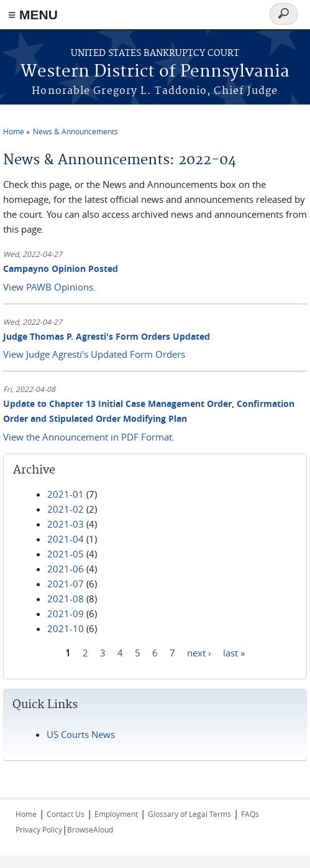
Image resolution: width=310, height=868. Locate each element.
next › (199, 653)
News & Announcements (75, 131)
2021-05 (66, 554)
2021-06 (66, 569)
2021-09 (66, 614)
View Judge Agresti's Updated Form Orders (94, 354)
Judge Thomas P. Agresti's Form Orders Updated (107, 336)
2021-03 (66, 524)
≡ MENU (33, 15)
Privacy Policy (39, 829)
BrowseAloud (90, 829)
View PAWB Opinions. (49, 287)
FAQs (250, 814)
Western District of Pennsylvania (155, 72)
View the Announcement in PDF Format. (89, 437)
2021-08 (66, 599)
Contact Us (66, 814)
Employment (116, 814)
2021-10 (66, 628)
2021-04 (66, 539)
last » (234, 653)
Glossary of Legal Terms (189, 814)
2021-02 (66, 509)
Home (14, 131)
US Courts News (81, 734)
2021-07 (66, 584)
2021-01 (66, 494)
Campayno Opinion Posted (61, 268)
